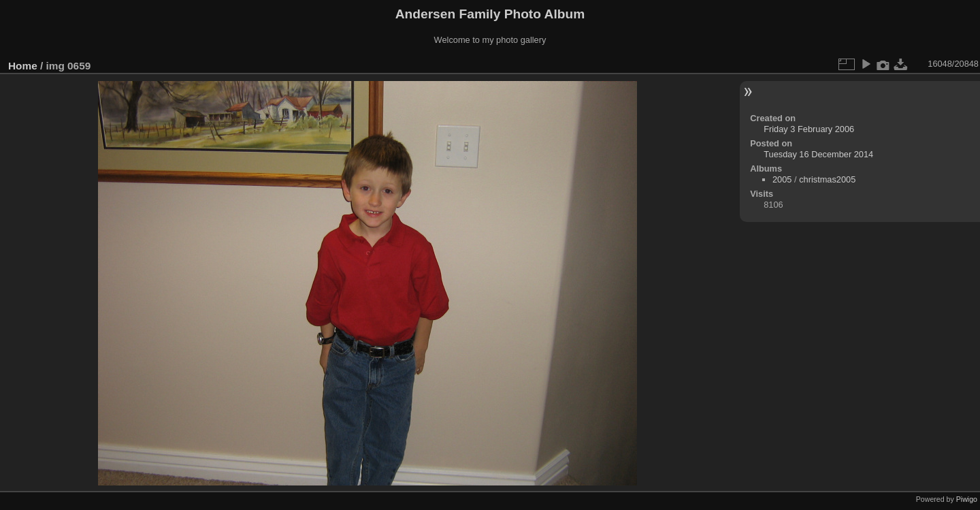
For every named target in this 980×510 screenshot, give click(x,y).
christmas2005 (827, 179)
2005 (782, 179)
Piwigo (967, 499)
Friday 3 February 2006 (809, 129)
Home (23, 66)
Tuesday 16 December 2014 (818, 154)
